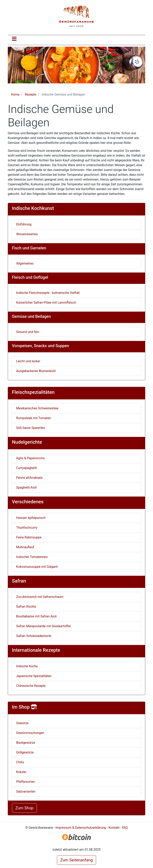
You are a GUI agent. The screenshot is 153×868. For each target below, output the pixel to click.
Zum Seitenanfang (77, 860)
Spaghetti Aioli (26, 487)
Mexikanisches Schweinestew (37, 408)
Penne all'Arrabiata (29, 478)
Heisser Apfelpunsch (31, 518)
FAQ (125, 828)
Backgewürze (26, 743)
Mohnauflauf (25, 547)
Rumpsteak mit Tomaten (33, 418)
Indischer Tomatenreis (32, 557)
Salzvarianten (26, 791)
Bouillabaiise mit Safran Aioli (36, 616)
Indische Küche (27, 666)
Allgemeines (25, 263)
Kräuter (21, 772)
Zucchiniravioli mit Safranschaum (40, 597)
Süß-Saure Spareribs (31, 428)
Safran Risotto (26, 607)
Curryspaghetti (26, 468)
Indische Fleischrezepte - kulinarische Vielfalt (48, 293)
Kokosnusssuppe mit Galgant (37, 567)
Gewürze (22, 723)
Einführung (24, 224)
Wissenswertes (27, 234)
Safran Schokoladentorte (34, 636)
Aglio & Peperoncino (30, 458)
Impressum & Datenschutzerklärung (81, 828)
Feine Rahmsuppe (29, 537)
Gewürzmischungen (30, 733)
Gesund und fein (28, 332)
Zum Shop (24, 808)
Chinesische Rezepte (31, 686)
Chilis (20, 762)
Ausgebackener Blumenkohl (36, 371)
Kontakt (114, 828)
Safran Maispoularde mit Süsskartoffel (43, 626)
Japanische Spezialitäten (34, 676)
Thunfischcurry (27, 528)
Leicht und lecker (28, 361)
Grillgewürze (25, 752)
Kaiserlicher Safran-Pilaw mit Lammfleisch (46, 303)
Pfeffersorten (26, 782)
